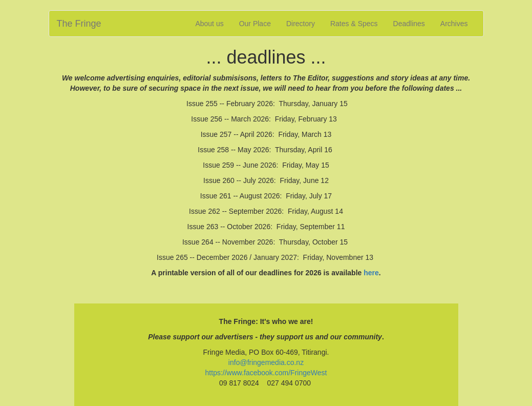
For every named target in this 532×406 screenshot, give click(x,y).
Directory (301, 24)
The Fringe (79, 24)
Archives (454, 24)
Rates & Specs (354, 24)
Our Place (255, 24)
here (371, 273)
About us (209, 24)
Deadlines (409, 24)
